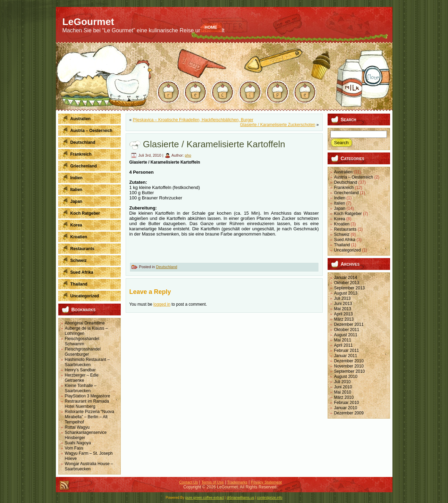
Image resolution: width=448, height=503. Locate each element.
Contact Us (188, 482)
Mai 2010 (343, 392)
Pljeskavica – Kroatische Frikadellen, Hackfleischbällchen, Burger (193, 120)
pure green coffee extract (205, 498)
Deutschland (166, 267)
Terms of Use (213, 482)
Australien (343, 172)
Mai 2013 (343, 309)
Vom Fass (74, 448)
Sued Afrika (345, 240)
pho (188, 155)
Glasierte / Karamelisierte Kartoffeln (214, 144)
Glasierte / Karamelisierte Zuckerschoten (278, 125)
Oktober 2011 (347, 330)
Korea (340, 219)
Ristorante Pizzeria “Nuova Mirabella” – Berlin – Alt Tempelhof (90, 417)
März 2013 (344, 319)
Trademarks (237, 482)
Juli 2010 (343, 382)
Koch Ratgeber (348, 214)
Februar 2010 (347, 403)
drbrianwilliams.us (240, 498)
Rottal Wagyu (77, 427)
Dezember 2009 (349, 413)
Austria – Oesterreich (354, 177)
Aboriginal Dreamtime (85, 323)
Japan (340, 208)
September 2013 (350, 288)
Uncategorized (348, 250)
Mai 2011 (343, 340)
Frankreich (344, 188)
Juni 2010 (343, 387)
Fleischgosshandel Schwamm (82, 341)
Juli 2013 (343, 298)
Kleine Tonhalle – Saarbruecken (81, 388)
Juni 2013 (343, 304)
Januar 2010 (346, 408)
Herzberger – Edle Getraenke (82, 378)
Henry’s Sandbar (80, 370)
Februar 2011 (347, 351)
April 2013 (344, 314)
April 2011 (344, 345)
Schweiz (342, 234)
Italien (340, 203)
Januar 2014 (346, 278)
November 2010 (349, 366)
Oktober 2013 (347, 283)
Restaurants (345, 229)
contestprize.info (270, 498)
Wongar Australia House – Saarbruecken (89, 466)
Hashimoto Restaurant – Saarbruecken (87, 362)
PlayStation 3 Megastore (88, 396)
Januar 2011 (346, 356)
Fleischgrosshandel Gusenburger (83, 352)
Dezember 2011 (349, 324)
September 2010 (350, 371)
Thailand (342, 245)
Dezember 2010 (349, 361)
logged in (162, 304)
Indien (340, 198)
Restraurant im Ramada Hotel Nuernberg (87, 404)
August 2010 (346, 377)
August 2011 (346, 335)
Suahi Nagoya (78, 443)
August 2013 (346, 293)
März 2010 (344, 397)
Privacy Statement (266, 482)
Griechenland (346, 193)
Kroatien (342, 224)
